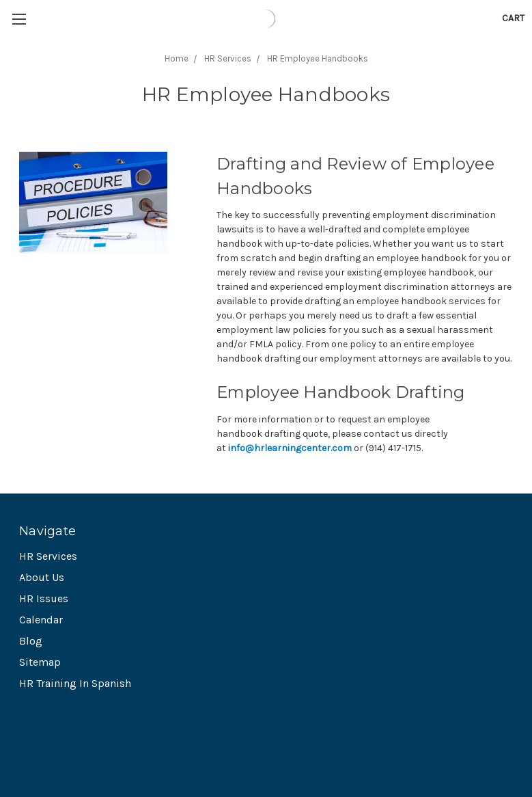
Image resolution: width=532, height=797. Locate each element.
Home (177, 58)
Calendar (41, 620)
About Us (42, 577)
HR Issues (44, 598)
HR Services (228, 58)
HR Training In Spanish (75, 683)
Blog (31, 641)
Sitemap (40, 662)
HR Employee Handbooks (318, 58)
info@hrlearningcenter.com (290, 448)
